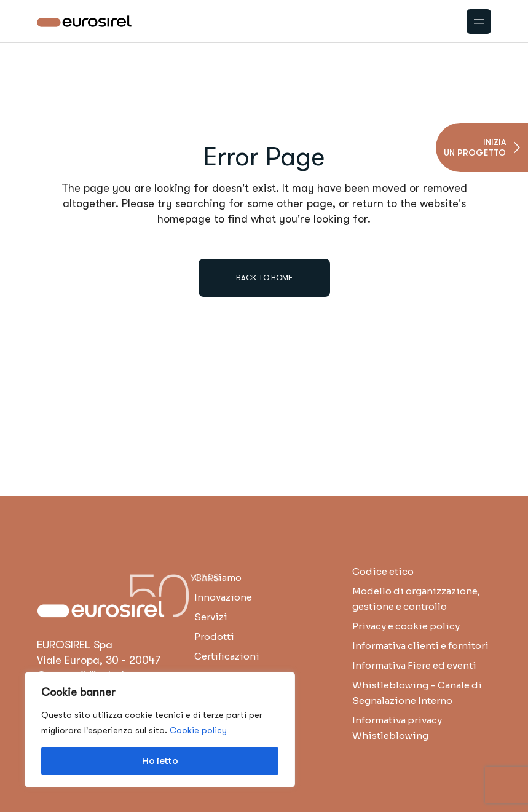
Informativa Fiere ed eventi (414, 665)
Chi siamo (218, 577)
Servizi (211, 617)
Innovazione (223, 597)
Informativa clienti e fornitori (420, 646)
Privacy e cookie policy (406, 626)
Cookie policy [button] (198, 730)
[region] (160, 730)
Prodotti (214, 637)
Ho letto (160, 761)
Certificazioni (227, 656)
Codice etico (383, 571)
